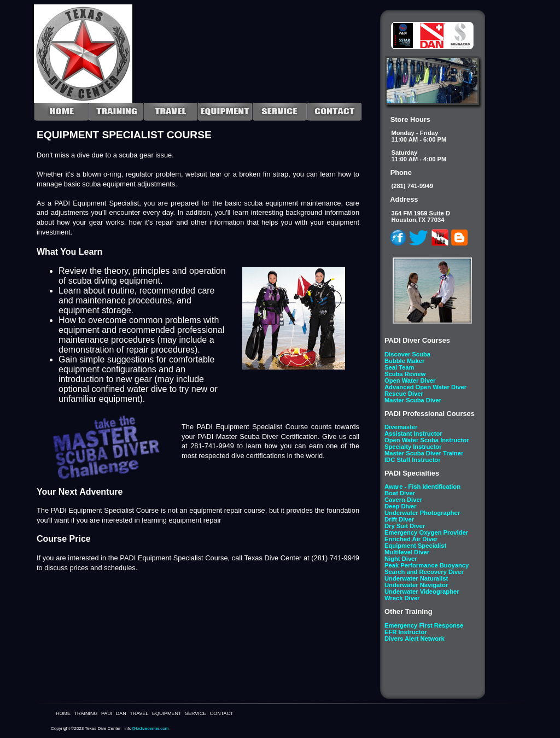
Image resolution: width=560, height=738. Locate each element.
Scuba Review (405, 374)
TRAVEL (139, 713)
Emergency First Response (424, 625)
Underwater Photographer (422, 513)
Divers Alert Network (415, 639)
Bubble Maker (404, 361)
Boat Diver (400, 493)
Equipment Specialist (415, 546)
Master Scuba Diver (413, 400)
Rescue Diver (404, 394)
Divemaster (401, 427)
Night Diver (401, 559)
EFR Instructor (406, 632)
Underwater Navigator (416, 585)
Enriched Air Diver (411, 539)
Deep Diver (400, 506)
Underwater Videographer (422, 591)
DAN (121, 713)
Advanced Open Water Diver (425, 387)
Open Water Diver (410, 380)
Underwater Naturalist (416, 578)
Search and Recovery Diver (424, 572)
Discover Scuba (407, 354)
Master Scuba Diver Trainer (424, 453)
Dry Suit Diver (405, 526)
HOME (63, 713)
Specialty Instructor (413, 447)
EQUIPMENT (167, 713)
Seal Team (399, 367)
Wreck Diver (402, 598)
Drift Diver (399, 519)
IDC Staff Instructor (413, 460)
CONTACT (222, 713)
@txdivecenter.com (150, 728)
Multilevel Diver (407, 552)
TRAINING (86, 713)
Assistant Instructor (413, 434)
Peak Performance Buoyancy (427, 565)
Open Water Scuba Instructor (427, 440)
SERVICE (196, 713)
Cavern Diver (403, 500)
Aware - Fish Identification (422, 487)
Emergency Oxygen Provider (426, 532)
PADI (107, 713)
